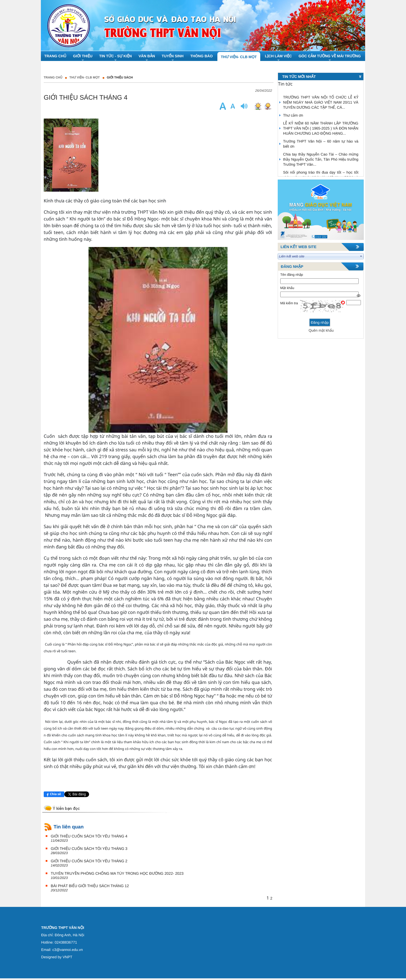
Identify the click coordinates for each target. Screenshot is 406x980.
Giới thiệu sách (120, 78)
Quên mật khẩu (321, 330)
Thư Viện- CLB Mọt (85, 78)
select (361, 256)
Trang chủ (53, 78)
